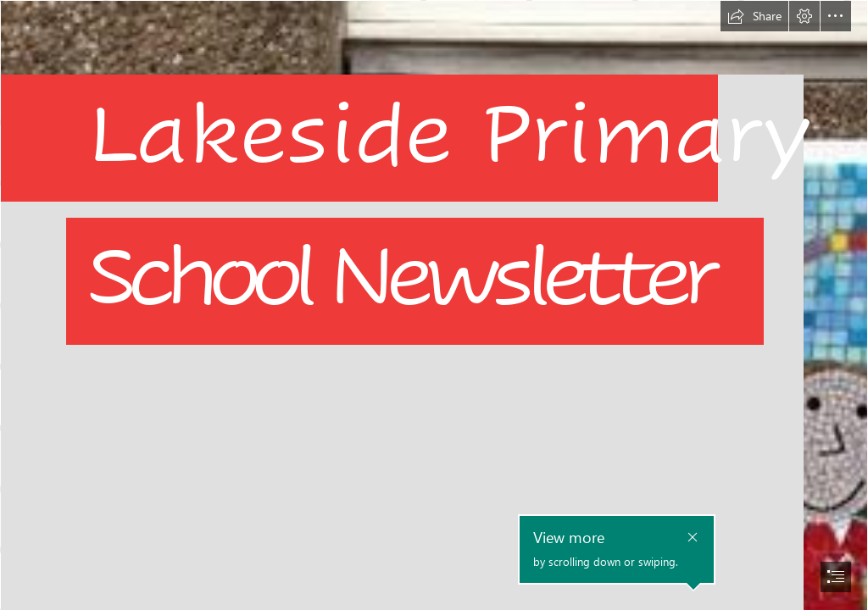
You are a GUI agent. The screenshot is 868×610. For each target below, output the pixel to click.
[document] (434, 305)
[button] (754, 16)
